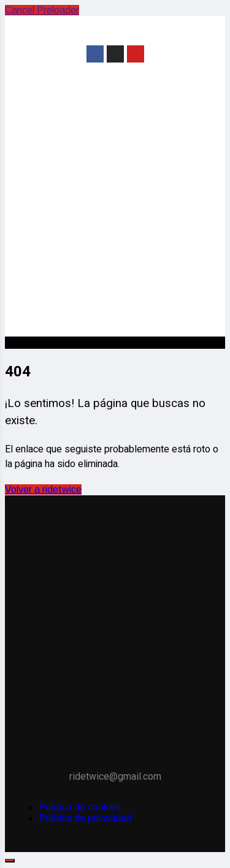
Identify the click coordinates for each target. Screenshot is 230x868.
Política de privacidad (85, 818)
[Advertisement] (115, 213)
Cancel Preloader (42, 10)
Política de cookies (80, 807)
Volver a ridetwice (43, 489)
